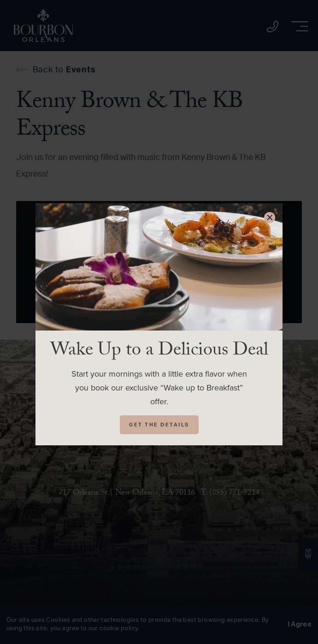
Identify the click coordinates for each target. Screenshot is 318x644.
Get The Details (159, 425)
